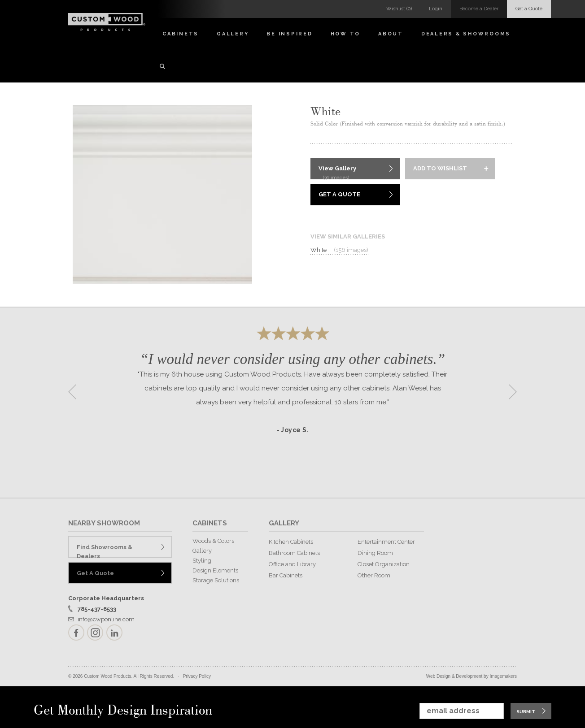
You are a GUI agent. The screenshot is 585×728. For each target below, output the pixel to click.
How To (346, 34)
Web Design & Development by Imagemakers (471, 676)
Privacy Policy (197, 676)
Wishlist (399, 9)
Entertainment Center (386, 542)
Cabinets (181, 34)
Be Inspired (289, 34)
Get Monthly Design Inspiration (123, 711)
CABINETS (210, 523)
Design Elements (215, 570)
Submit (526, 712)
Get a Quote (529, 9)
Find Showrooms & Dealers (105, 551)
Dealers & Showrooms (466, 34)
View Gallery (337, 172)
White (339, 250)
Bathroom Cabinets (294, 553)
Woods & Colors (213, 541)
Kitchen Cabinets (291, 542)
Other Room (374, 575)
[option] (292, 389)
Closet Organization (384, 564)
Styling (202, 561)
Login (436, 9)
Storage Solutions (216, 580)
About (391, 34)
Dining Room (375, 553)
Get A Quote (339, 194)
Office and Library (292, 564)
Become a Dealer (479, 9)
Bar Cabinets (286, 575)
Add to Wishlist (440, 168)
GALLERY (284, 523)
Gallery (233, 34)
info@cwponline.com (106, 619)
